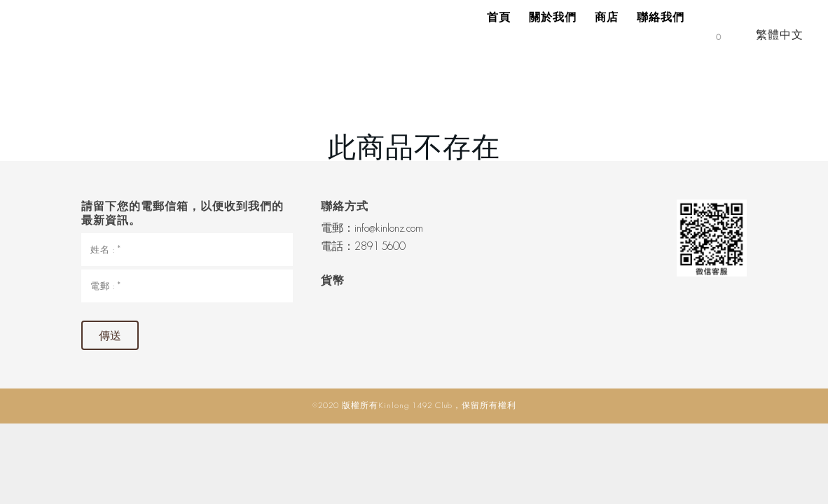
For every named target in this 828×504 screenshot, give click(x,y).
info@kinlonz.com (389, 228)
